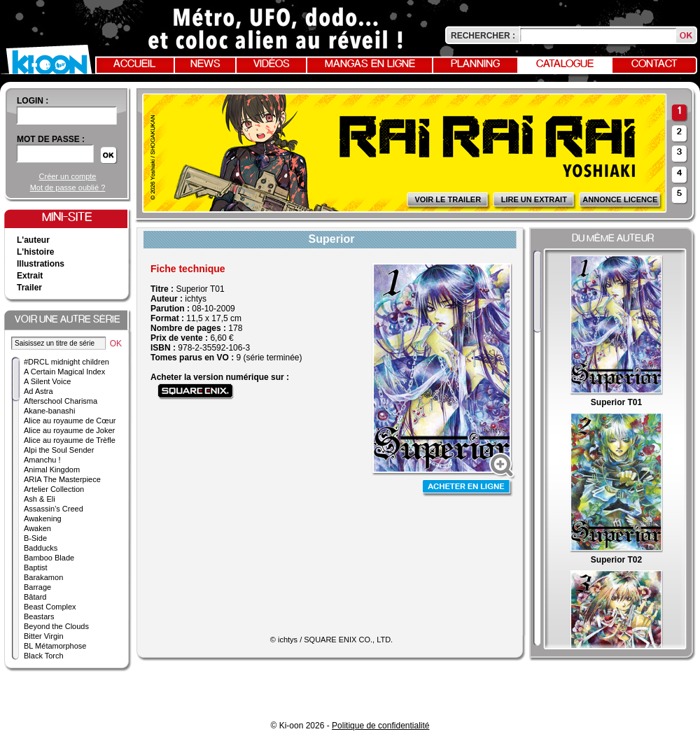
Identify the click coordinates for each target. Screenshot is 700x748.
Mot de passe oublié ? (68, 188)
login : (33, 101)
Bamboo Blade (49, 558)
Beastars (39, 616)
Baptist (36, 567)
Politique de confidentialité (380, 726)
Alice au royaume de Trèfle (70, 440)
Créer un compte (68, 176)
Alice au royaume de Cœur (70, 421)
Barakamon (43, 577)
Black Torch (44, 656)
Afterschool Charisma (61, 401)
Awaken (37, 528)
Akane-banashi (49, 411)
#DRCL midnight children (66, 362)
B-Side (35, 538)
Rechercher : (483, 36)
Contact (654, 64)
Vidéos (272, 64)
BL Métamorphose (55, 646)
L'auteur (33, 240)
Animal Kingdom (52, 470)
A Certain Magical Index (64, 372)
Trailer (29, 288)
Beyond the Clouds (56, 626)
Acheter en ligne (468, 488)
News (205, 64)
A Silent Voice (47, 381)
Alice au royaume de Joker (69, 430)
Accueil (134, 64)
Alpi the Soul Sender (59, 450)
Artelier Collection (54, 489)
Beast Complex (50, 607)
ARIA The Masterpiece (62, 479)
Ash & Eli (40, 499)
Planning (475, 64)
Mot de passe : (51, 139)
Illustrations (41, 264)
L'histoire (36, 252)
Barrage (37, 587)
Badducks (41, 548)
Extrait (30, 276)
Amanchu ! (42, 460)
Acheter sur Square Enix (196, 391)
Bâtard (35, 597)
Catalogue (565, 64)
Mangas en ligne (370, 64)
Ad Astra (38, 391)
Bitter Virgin (44, 636)
